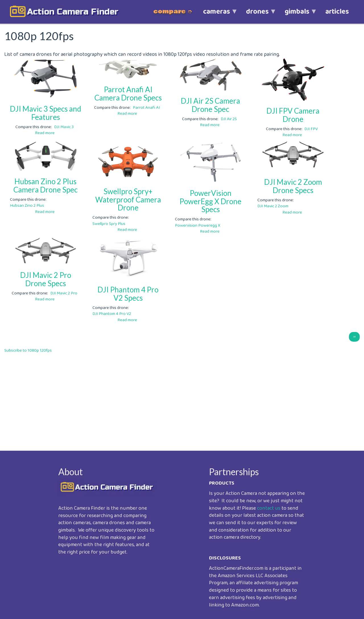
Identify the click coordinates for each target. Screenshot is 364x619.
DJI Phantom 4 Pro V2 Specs (128, 294)
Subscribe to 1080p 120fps (28, 351)
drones (257, 15)
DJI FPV (311, 129)
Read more (45, 133)
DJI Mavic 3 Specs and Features (45, 113)
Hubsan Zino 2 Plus (27, 206)
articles (337, 12)
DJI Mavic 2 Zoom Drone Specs (293, 186)
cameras (217, 15)
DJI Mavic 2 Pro (64, 293)
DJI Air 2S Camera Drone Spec (210, 105)
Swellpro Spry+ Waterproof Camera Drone (128, 199)
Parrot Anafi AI (146, 108)
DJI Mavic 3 (64, 127)
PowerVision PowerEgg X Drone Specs (210, 201)
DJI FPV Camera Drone (293, 115)
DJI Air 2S (229, 119)
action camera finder (73, 12)
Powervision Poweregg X (198, 226)
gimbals (297, 15)
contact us (269, 508)
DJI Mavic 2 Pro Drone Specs (46, 279)
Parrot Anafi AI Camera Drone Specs (128, 94)
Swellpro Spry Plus (109, 224)
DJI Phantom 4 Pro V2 (112, 314)
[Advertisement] (175, 398)
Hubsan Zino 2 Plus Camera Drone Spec (45, 186)
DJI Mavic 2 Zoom (273, 206)
